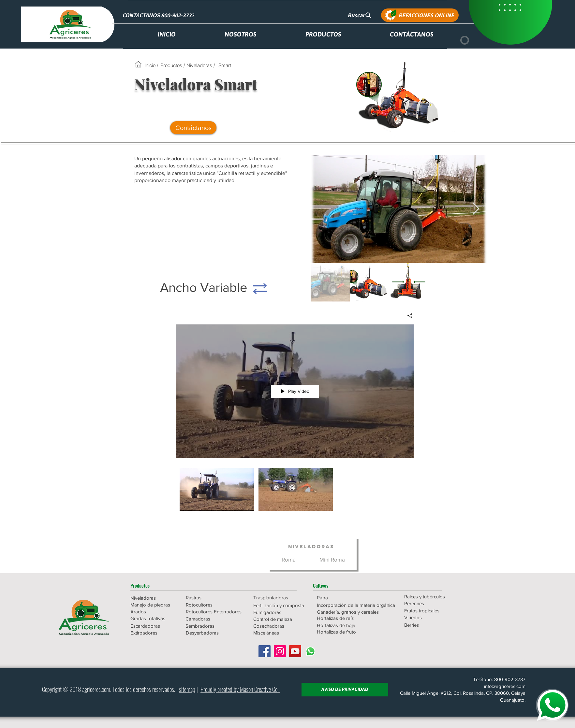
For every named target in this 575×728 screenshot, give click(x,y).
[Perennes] (432, 603)
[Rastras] (209, 598)
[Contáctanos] (193, 128)
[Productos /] (173, 65)
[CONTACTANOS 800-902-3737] (159, 15)
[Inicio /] (151, 65)
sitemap (187, 689)
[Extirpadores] (154, 633)
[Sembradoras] (214, 626)
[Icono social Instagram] (280, 651)
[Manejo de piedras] (154, 605)
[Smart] (225, 65)
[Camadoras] (214, 619)
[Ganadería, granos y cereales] (348, 612)
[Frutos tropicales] (432, 611)
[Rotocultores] (209, 605)
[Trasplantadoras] (281, 598)
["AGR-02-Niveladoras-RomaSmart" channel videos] (295, 491)
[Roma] (288, 559)
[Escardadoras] (154, 626)
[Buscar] (360, 15)
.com (105, 689)
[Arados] (154, 612)
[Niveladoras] (311, 546)
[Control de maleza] (281, 619)
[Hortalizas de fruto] (345, 632)
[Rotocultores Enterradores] (214, 612)
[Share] (407, 316)
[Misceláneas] (281, 633)
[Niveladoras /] (200, 65)
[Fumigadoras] (281, 612)
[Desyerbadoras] (214, 633)
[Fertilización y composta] (281, 605)
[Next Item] (476, 209)
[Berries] (432, 625)
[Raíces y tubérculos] (432, 597)
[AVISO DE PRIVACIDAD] (345, 690)
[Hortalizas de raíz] (345, 618)
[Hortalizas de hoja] (345, 625)
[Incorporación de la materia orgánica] (356, 605)
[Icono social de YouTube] (295, 651)
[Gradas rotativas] (154, 618)
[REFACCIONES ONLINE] (420, 15)
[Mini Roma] (332, 559)
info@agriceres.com (505, 686)
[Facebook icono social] (265, 651)
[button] (154, 585)
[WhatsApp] (310, 651)
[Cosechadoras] (281, 626)
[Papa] (345, 598)
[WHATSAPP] (552, 705)
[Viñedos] (432, 617)
